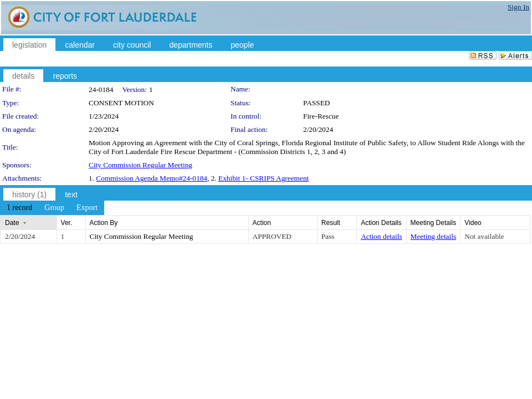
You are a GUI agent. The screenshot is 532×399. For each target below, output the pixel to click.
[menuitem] (19, 208)
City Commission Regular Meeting (140, 165)
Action (262, 223)
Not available (484, 236)
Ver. (67, 223)
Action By (104, 223)
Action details (381, 236)
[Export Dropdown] (87, 208)
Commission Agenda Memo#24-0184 (152, 178)
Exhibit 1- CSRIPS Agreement (264, 178)
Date (12, 223)
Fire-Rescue (321, 116)
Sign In (518, 7)
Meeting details (434, 236)
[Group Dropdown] (54, 208)
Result (331, 223)
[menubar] (52, 208)
